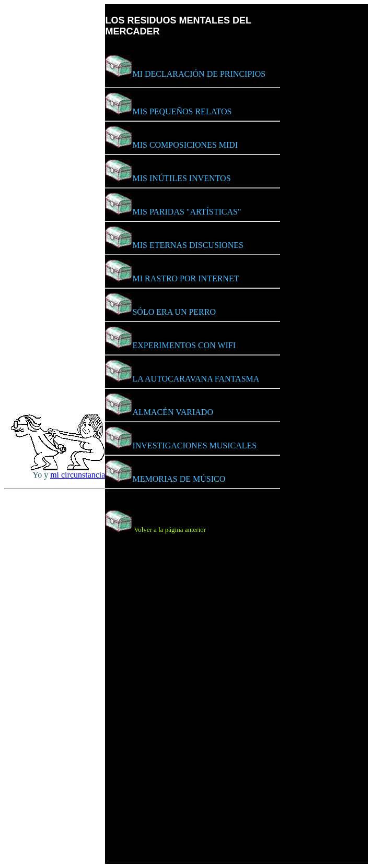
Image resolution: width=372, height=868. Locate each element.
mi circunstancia (78, 475)
